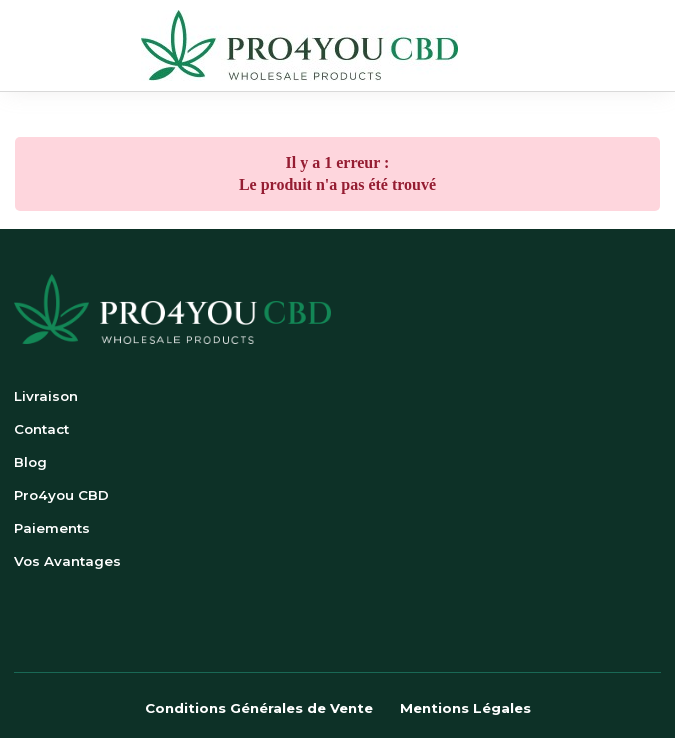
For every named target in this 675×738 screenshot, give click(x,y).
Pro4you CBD (61, 495)
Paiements (52, 528)
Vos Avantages (67, 561)
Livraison (46, 396)
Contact (41, 429)
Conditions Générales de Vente (259, 708)
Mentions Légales (465, 708)
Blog (30, 462)
